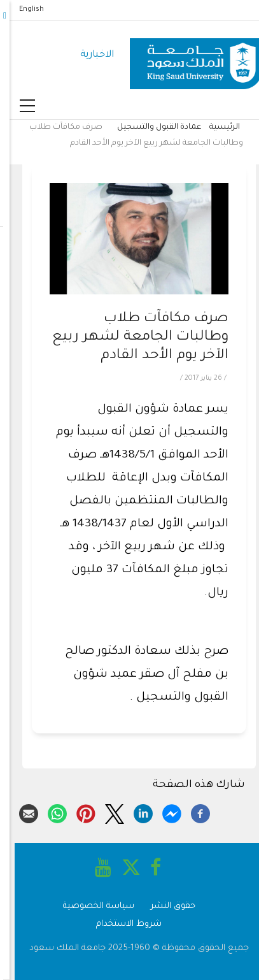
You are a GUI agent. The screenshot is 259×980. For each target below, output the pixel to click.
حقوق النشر (164, 906)
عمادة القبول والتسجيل (150, 127)
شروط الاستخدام (119, 924)
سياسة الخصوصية (89, 906)
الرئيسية (215, 127)
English (22, 10)
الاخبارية (87, 55)
